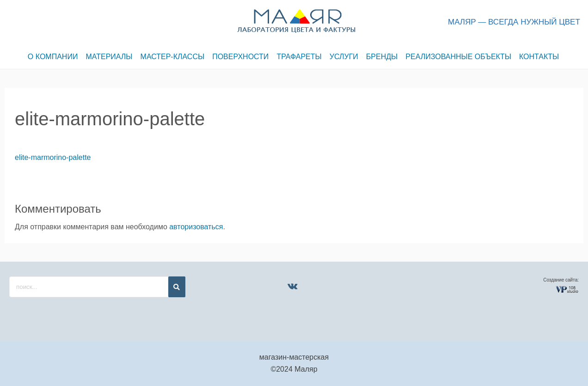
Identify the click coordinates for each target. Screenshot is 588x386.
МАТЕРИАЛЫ (106, 57)
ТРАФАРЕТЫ (300, 57)
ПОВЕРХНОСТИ (240, 57)
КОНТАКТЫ (545, 57)
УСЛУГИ (346, 57)
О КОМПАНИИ (48, 57)
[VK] (292, 286)
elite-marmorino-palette (53, 157)
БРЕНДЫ (385, 57)
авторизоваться (196, 227)
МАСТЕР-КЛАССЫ (170, 57)
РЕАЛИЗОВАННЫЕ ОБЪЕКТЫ (463, 57)
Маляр (306, 369)
